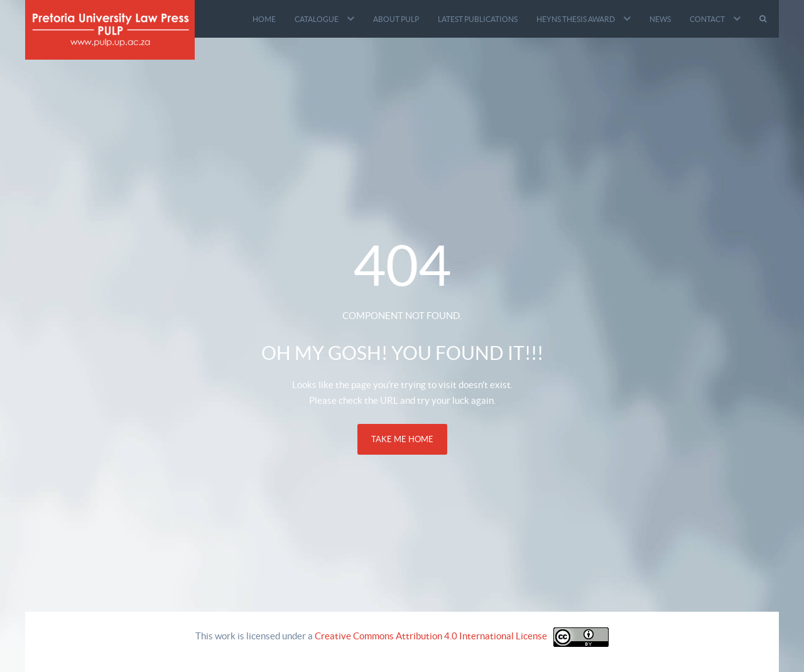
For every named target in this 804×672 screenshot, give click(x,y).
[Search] (764, 19)
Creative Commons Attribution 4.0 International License (431, 636)
